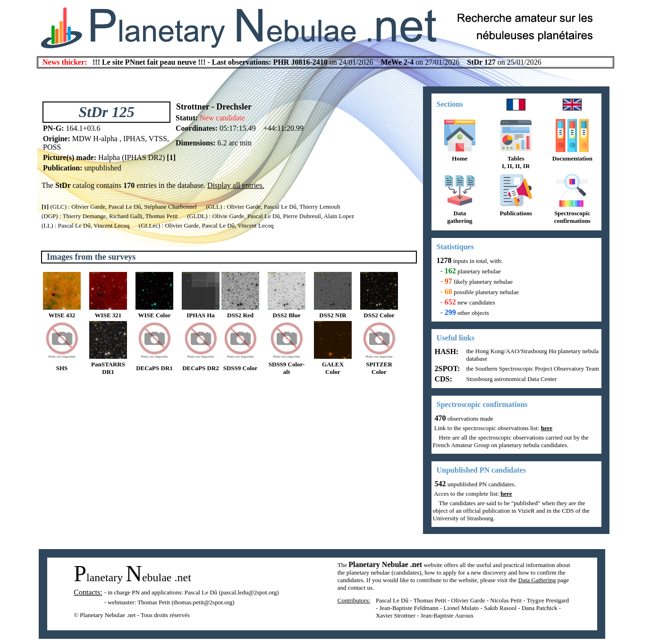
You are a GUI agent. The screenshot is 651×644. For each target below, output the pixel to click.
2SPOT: (447, 369)
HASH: (446, 352)
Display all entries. (236, 185)
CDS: (443, 379)
